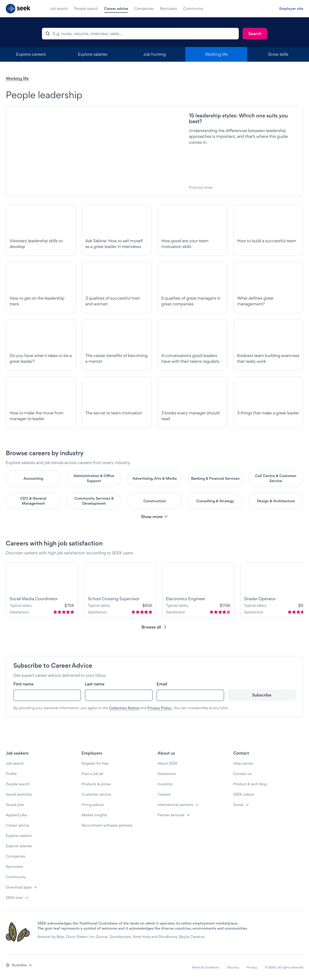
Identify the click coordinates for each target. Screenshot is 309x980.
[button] (154, 517)
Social (238, 805)
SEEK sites (14, 898)
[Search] (255, 34)
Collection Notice (124, 708)
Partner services (171, 815)
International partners (175, 805)
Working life (17, 78)
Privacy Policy (160, 708)
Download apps (19, 887)
